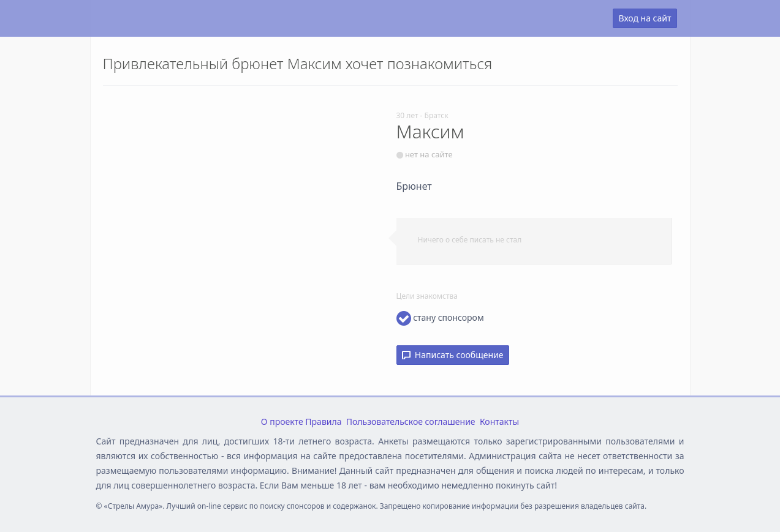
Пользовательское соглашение (411, 421)
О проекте (282, 421)
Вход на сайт (645, 18)
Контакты (499, 421)
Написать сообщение (453, 355)
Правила (323, 421)
